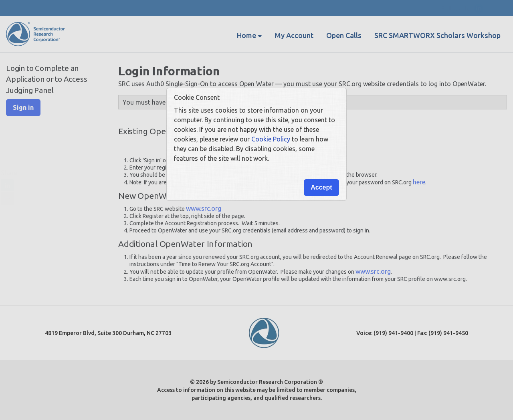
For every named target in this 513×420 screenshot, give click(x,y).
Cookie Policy (271, 139)
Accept (321, 187)
